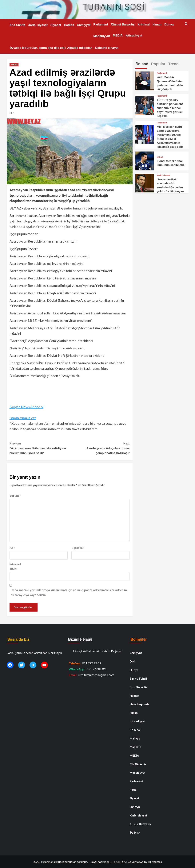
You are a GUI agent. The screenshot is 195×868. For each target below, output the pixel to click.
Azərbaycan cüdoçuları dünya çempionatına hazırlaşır (100, 448)
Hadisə (69, 25)
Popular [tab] (158, 64)
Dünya (169, 24)
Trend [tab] (173, 64)
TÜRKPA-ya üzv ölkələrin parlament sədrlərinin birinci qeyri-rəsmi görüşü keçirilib (170, 108)
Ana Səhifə (17, 25)
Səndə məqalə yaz (23, 418)
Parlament (101, 24)
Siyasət (56, 25)
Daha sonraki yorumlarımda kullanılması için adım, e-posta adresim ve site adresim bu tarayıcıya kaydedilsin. (69, 592)
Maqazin (135, 747)
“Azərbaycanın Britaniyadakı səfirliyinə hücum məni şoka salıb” (40, 448)
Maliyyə (135, 738)
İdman (157, 24)
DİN (132, 661)
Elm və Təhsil (138, 678)
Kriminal (144, 24)
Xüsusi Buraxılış (123, 24)
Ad (12, 548)
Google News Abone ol (26, 407)
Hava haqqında (139, 704)
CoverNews (136, 862)
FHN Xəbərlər (139, 687)
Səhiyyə (135, 807)
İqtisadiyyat (134, 35)
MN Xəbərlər (138, 764)
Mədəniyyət (102, 36)
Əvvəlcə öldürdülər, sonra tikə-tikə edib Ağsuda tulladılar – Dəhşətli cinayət (64, 48)
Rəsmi (133, 790)
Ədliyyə (135, 832)
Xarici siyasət (38, 25)
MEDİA (118, 35)
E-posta (78, 548)
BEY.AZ (15, 208)
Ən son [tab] (142, 64)
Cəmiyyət (84, 25)
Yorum (15, 495)
